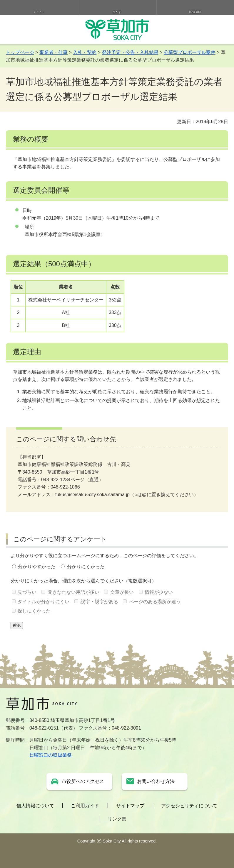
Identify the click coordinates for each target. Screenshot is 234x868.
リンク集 (117, 819)
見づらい (27, 592)
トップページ (20, 52)
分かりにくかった (86, 567)
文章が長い (122, 592)
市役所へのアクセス (83, 781)
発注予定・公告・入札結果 (130, 52)
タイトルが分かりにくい (44, 602)
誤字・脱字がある (99, 602)
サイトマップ (130, 806)
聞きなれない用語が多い (73, 592)
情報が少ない (159, 592)
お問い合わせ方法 (156, 781)
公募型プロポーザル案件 (190, 52)
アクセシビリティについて (189, 806)
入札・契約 (85, 52)
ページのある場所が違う (155, 602)
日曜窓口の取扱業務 (51, 755)
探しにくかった (34, 611)
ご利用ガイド (85, 806)
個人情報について (35, 806)
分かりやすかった (37, 567)
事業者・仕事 (54, 52)
